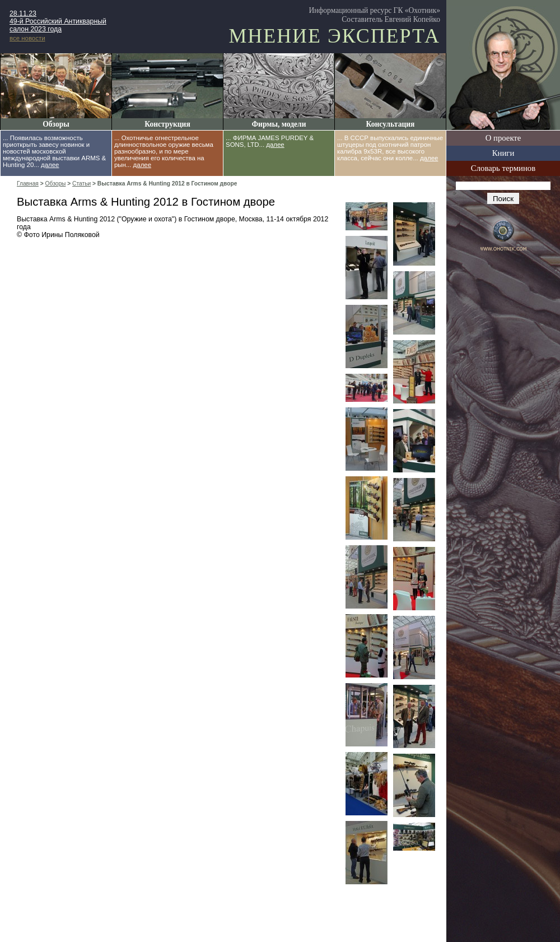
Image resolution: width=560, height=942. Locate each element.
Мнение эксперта (334, 36)
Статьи (81, 184)
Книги (503, 153)
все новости (27, 38)
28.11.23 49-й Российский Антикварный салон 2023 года (58, 21)
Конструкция (167, 124)
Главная (28, 184)
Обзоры (56, 124)
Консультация (391, 124)
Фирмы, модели (279, 124)
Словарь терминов (503, 168)
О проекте (503, 138)
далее (50, 165)
